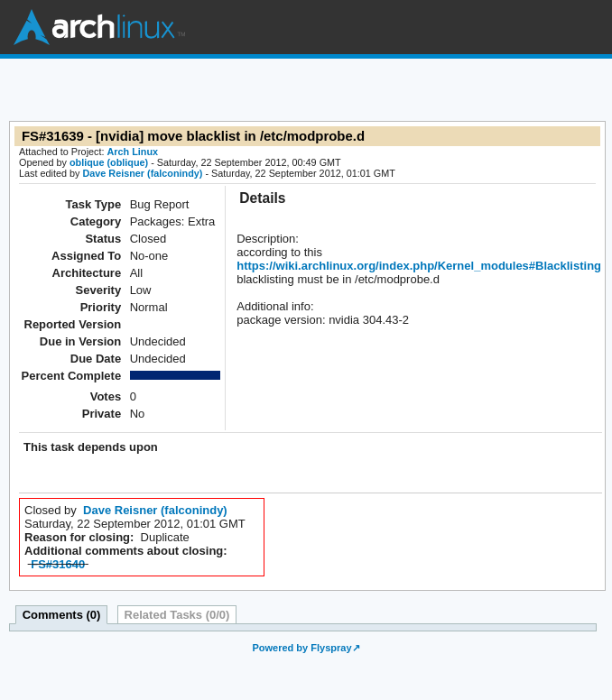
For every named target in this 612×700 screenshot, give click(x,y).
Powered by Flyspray (301, 648)
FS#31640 (58, 564)
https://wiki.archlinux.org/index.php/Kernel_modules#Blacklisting (419, 266)
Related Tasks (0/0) (177, 615)
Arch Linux (99, 27)
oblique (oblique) (109, 162)
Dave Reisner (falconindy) (142, 173)
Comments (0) (62, 615)
